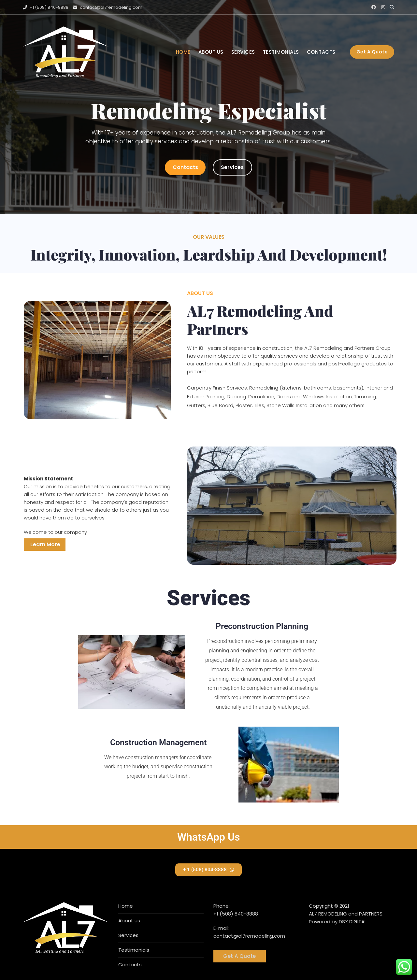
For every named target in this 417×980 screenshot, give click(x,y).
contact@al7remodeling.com (108, 7)
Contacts (321, 52)
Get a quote (372, 52)
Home (183, 52)
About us (211, 52)
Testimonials (281, 52)
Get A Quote (240, 956)
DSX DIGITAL (353, 922)
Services (243, 52)
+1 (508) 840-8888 (46, 7)
